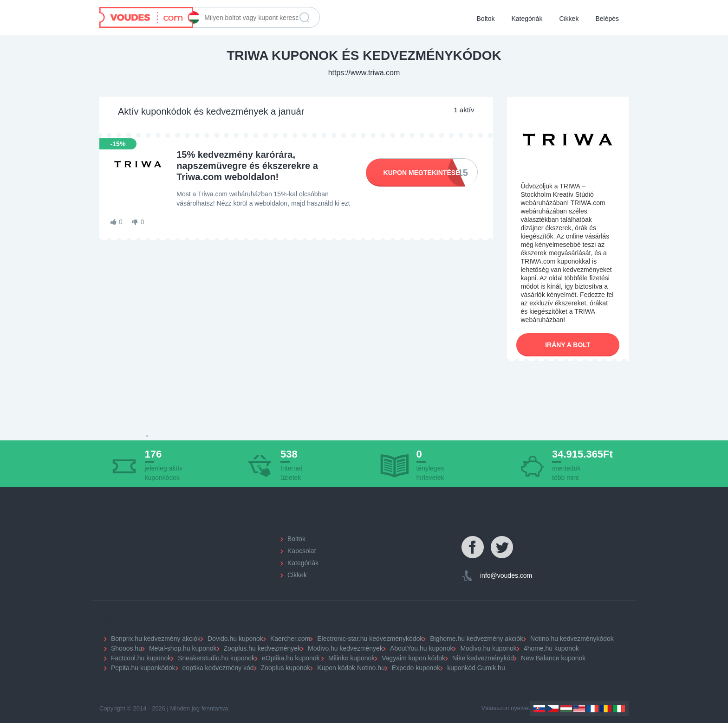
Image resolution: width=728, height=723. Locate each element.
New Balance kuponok (553, 658)
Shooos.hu (127, 648)
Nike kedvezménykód (483, 658)
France (593, 709)
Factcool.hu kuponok (141, 658)
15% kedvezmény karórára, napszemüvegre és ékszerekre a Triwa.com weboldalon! (247, 166)
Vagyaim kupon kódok (413, 658)
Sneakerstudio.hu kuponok (216, 658)
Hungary (566, 709)
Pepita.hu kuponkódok (143, 668)
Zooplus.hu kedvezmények (263, 648)
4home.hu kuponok (551, 648)
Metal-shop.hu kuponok (183, 648)
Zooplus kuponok (286, 668)
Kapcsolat (302, 551)
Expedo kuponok (416, 668)
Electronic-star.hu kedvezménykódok (370, 639)
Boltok (486, 19)
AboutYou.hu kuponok (422, 648)
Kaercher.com (290, 639)
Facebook (473, 548)
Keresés (305, 18)
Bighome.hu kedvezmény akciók (477, 639)
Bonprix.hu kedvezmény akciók (156, 639)
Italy (619, 709)
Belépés (607, 19)
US (579, 709)
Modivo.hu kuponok (488, 648)
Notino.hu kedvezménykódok (572, 639)
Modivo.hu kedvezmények (345, 648)
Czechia (553, 709)
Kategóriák (527, 19)
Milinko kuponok (351, 658)
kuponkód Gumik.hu (476, 668)
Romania (606, 709)
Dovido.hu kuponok (235, 639)
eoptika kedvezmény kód (218, 668)
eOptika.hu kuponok (291, 658)
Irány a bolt (568, 345)
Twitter (502, 548)
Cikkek (569, 19)
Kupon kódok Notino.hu (351, 668)
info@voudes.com (506, 575)
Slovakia (539, 709)
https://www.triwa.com (364, 73)
